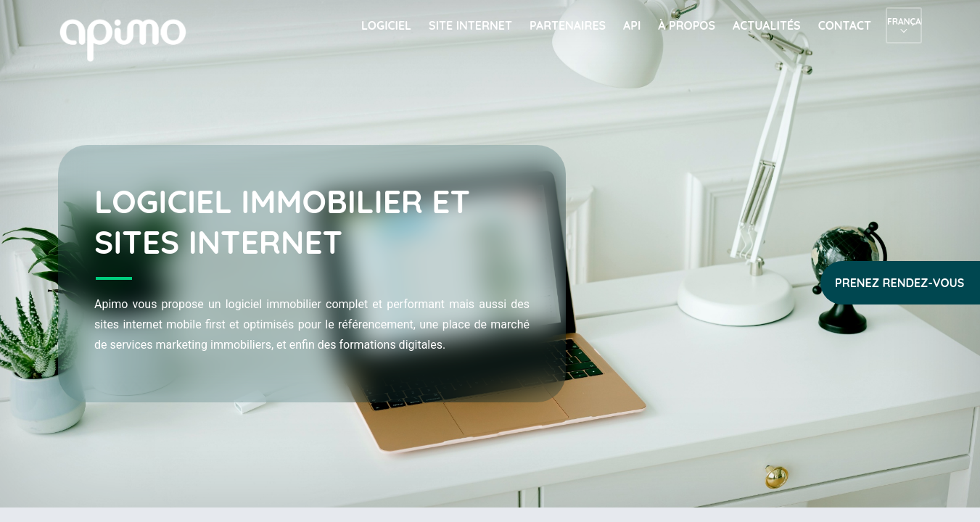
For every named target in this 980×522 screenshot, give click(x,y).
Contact (845, 25)
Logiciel (386, 25)
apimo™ (131, 39)
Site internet (470, 25)
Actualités (767, 25)
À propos (687, 25)
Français (904, 21)
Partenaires (568, 25)
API (632, 25)
